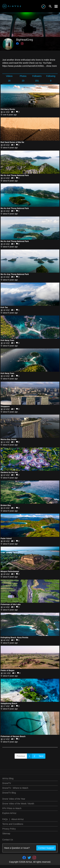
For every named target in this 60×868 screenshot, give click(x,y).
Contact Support (46, 848)
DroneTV (7, 783)
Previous (21, 756)
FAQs (5, 819)
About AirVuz (18, 819)
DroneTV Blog (9, 793)
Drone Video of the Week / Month (18, 804)
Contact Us (8, 840)
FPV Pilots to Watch (12, 808)
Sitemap (6, 834)
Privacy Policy (9, 829)
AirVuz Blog (8, 778)
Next (41, 756)
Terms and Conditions (13, 824)
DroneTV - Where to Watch (15, 788)
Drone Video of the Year (14, 799)
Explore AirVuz (9, 813)
